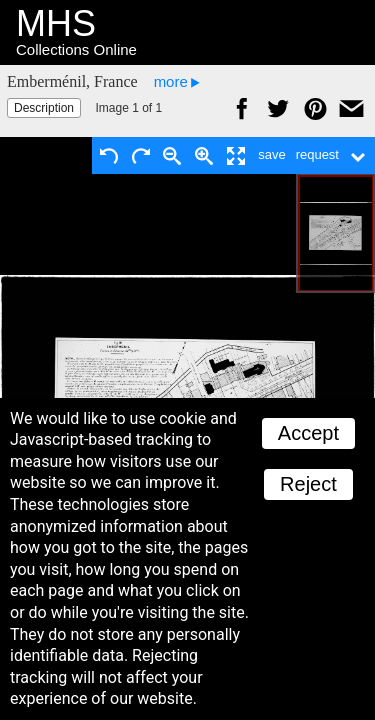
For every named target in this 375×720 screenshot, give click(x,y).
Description (44, 108)
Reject (308, 484)
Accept (308, 433)
